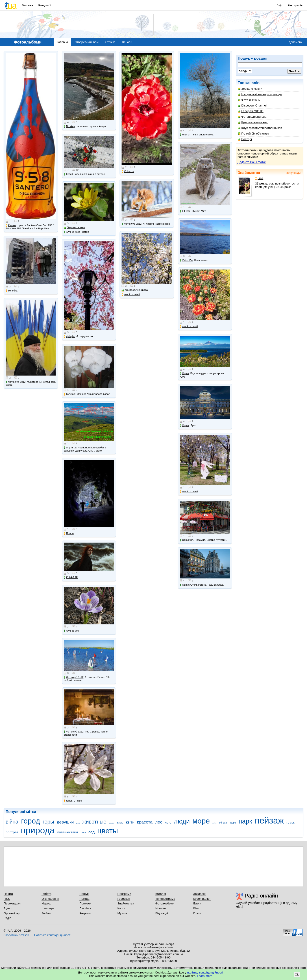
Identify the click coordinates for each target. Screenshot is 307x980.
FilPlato (185, 211)
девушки (65, 822)
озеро (233, 823)
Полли (69, 533)
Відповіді (162, 913)
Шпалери (48, 908)
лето (168, 822)
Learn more (205, 976)
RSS (7, 899)
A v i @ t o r (71, 232)
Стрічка (110, 42)
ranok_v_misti (73, 801)
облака (223, 823)
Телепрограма (165, 899)
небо (214, 823)
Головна (27, 5)
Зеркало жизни (250, 89)
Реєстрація (295, 5)
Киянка (11, 225)
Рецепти (85, 913)
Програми (124, 894)
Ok (297, 975)
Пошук (84, 894)
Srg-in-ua (70, 448)
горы (48, 822)
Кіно (196, 908)
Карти (121, 908)
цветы (108, 831)
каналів (252, 83)
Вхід (280, 5)
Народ (46, 903)
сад (91, 832)
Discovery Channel (252, 105)
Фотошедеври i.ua (252, 117)
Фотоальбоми (165, 903)
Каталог (161, 894)
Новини (161, 908)
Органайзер (12, 913)
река (83, 832)
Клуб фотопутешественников (260, 128)
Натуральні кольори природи (260, 94)
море (201, 821)
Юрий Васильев (74, 174)
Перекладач (12, 903)
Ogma (184, 373)
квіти (130, 822)
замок (111, 823)
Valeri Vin (186, 260)
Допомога (295, 42)
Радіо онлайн (261, 896)
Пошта (8, 894)
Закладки (200, 894)
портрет (12, 832)
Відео (8, 908)
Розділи (44, 5)
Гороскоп (124, 899)
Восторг (245, 139)
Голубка (12, 291)
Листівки (85, 908)
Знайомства (249, 173)
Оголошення (50, 899)
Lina (259, 178)
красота (145, 822)
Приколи (85, 903)
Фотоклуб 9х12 (15, 382)
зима (120, 822)
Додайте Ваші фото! (252, 162)
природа (38, 830)
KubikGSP (71, 577)
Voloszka (128, 171)
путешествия (68, 832)
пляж (290, 822)
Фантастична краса (135, 290)
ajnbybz (69, 336)
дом (78, 823)
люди (182, 821)
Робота (46, 894)
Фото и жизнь (249, 100)
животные (94, 822)
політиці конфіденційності (205, 972)
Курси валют (202, 899)
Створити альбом (87, 42)
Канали (127, 42)
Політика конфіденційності (53, 935)
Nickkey (69, 126)
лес (159, 822)
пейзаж (269, 820)
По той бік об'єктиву (253, 134)
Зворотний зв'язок (16, 935)
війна (12, 822)
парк (245, 821)
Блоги (197, 903)
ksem (184, 135)
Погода (84, 899)
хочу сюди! (294, 173)
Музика (122, 913)
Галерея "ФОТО (251, 111)
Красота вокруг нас (253, 122)
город (31, 821)
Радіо (7, 918)
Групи (197, 913)
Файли (46, 913)
